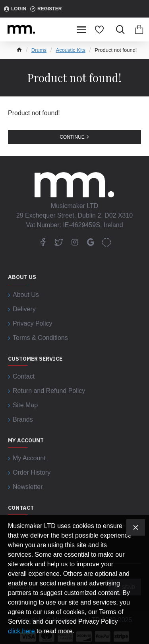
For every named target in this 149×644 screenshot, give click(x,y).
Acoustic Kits (70, 50)
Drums (39, 50)
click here (21, 631)
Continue (72, 137)
